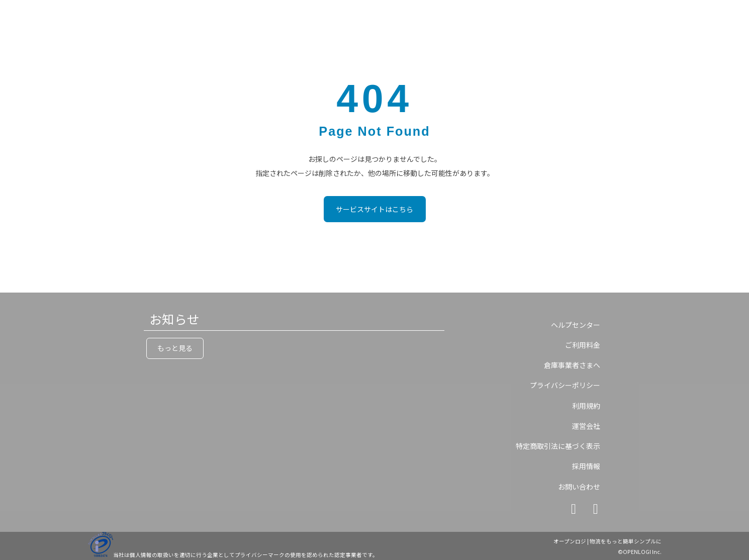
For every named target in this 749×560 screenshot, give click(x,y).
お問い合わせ (579, 487)
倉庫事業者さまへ (572, 365)
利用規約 (586, 406)
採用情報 (586, 466)
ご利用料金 (583, 345)
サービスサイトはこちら (374, 209)
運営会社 (586, 426)
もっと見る (175, 348)
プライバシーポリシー (565, 385)
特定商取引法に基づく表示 (558, 446)
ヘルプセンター (576, 325)
